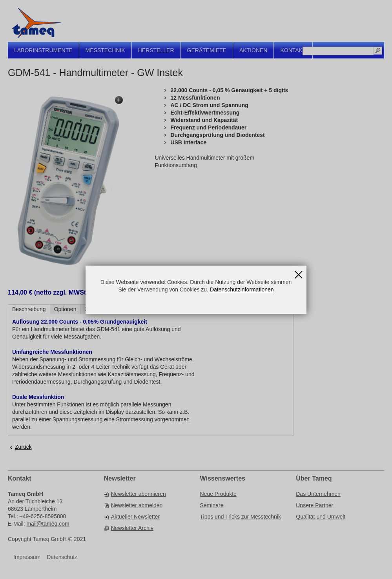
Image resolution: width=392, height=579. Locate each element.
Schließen (299, 272)
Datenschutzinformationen (242, 289)
